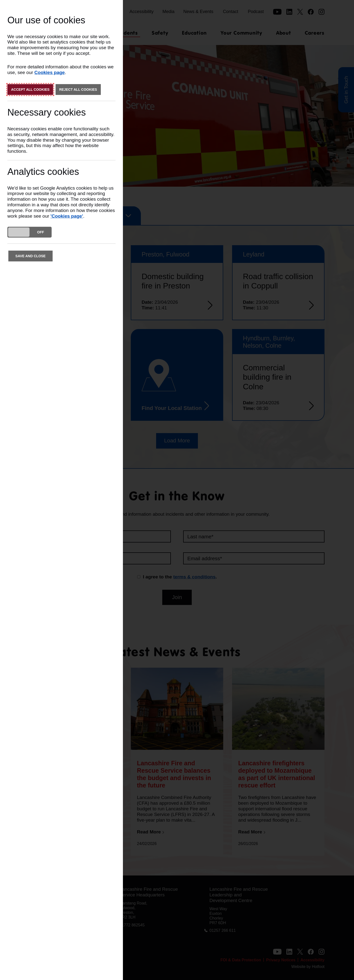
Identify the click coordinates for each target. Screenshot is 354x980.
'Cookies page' (67, 216)
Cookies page (50, 72)
